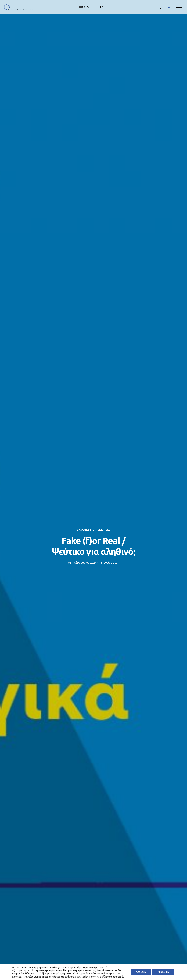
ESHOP (105, 7)
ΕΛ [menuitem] (168, 7)
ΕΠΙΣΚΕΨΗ (84, 7)
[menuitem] (168, 7)
